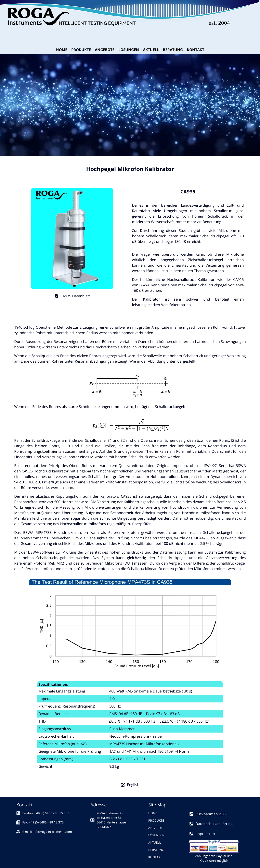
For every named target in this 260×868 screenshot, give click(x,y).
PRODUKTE (81, 50)
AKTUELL (151, 50)
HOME (62, 50)
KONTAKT (196, 50)
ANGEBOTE (105, 50)
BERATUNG (173, 50)
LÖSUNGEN (129, 50)
